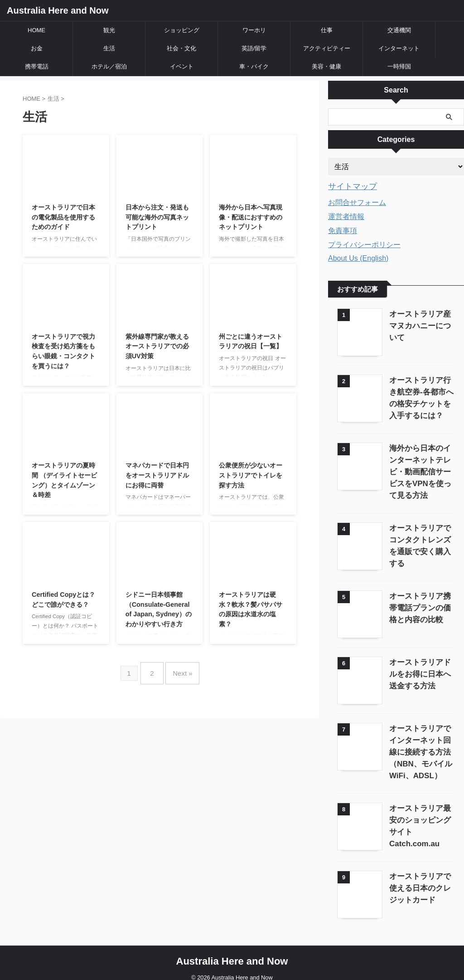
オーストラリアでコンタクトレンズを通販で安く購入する (420, 538)
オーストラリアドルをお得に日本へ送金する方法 (420, 668)
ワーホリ (254, 30)
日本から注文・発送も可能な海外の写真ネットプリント (157, 217)
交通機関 (399, 30)
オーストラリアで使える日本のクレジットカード (420, 879)
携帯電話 (37, 66)
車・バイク (254, 66)
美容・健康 (326, 66)
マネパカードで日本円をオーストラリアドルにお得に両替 (157, 475)
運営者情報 (346, 215)
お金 (37, 48)
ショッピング (182, 30)
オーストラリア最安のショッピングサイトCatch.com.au (420, 813)
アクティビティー (327, 48)
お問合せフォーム (357, 201)
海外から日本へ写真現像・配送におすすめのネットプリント (251, 217)
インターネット (399, 48)
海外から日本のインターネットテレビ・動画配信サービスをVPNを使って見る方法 (420, 470)
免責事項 (343, 229)
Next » (180, 670)
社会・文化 (181, 48)
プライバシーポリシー (364, 243)
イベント (182, 66)
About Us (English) (358, 257)
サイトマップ (348, 186)
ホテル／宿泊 (109, 66)
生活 (109, 48)
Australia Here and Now (58, 10)
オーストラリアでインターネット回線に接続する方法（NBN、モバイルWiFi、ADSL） (420, 745)
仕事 (327, 30)
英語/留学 (254, 48)
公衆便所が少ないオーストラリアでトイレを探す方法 (251, 475)
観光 (109, 30)
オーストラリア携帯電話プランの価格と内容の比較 (420, 603)
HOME (36, 30)
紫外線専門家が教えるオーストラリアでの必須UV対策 (157, 346)
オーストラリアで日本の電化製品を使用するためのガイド (63, 217)
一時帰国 (399, 66)
